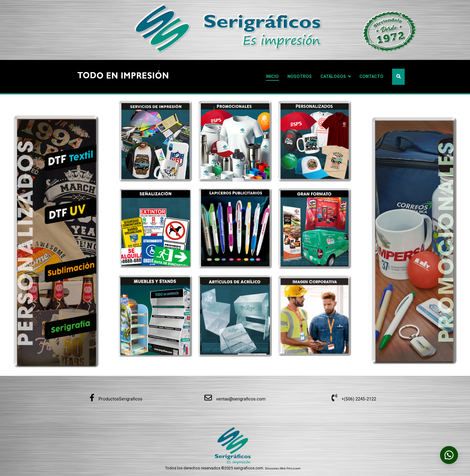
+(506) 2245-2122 (354, 399)
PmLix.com (294, 469)
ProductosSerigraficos (116, 399)
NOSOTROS (300, 77)
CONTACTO (371, 77)
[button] (449, 455)
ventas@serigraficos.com (235, 399)
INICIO (272, 77)
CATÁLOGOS (333, 77)
